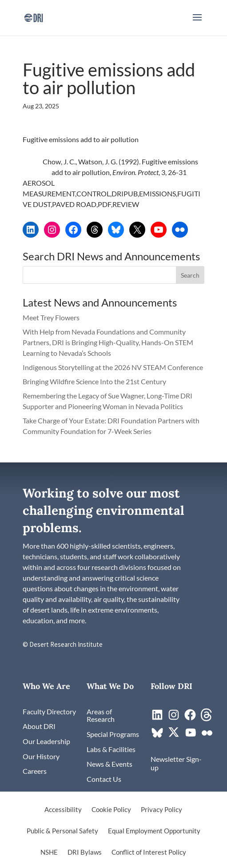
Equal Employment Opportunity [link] (154, 831)
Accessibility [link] (63, 810)
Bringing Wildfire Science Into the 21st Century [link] (95, 381)
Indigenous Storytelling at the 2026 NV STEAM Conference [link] (113, 367)
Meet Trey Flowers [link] (51, 317)
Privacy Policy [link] (161, 810)
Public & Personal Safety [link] (62, 831)
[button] (197, 23)
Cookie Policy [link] (111, 810)
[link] (34, 17)
